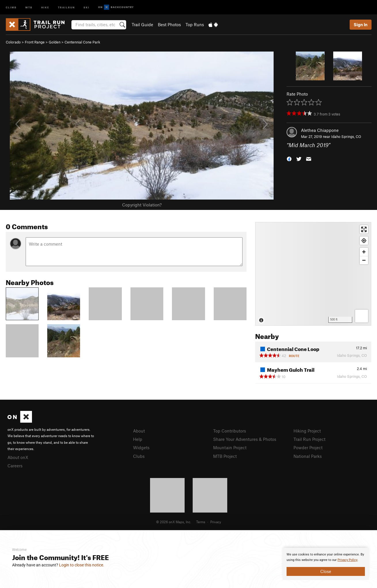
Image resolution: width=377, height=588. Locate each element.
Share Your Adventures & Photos (245, 439)
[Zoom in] (364, 252)
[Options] (362, 316)
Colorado (13, 42)
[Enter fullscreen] (364, 229)
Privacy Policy (347, 560)
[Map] (313, 274)
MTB (29, 7)
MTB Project (225, 456)
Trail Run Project (309, 439)
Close (326, 571)
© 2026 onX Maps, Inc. (174, 522)
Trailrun (66, 7)
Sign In (361, 24)
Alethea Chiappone (320, 130)
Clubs (139, 456)
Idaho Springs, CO (346, 136)
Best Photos (169, 24)
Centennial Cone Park (82, 42)
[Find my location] (364, 241)
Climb (11, 7)
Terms (201, 522)
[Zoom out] (364, 260)
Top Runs (195, 24)
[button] (289, 159)
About (139, 431)
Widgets (141, 447)
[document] (326, 564)
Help (138, 439)
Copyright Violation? (142, 205)
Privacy (216, 522)
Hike (45, 7)
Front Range (35, 42)
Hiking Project (307, 431)
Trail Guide (142, 24)
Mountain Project (230, 447)
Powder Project (308, 447)
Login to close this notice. (82, 565)
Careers (15, 466)
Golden (55, 42)
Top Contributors (230, 431)
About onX (18, 457)
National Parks (308, 456)
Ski (87, 7)
